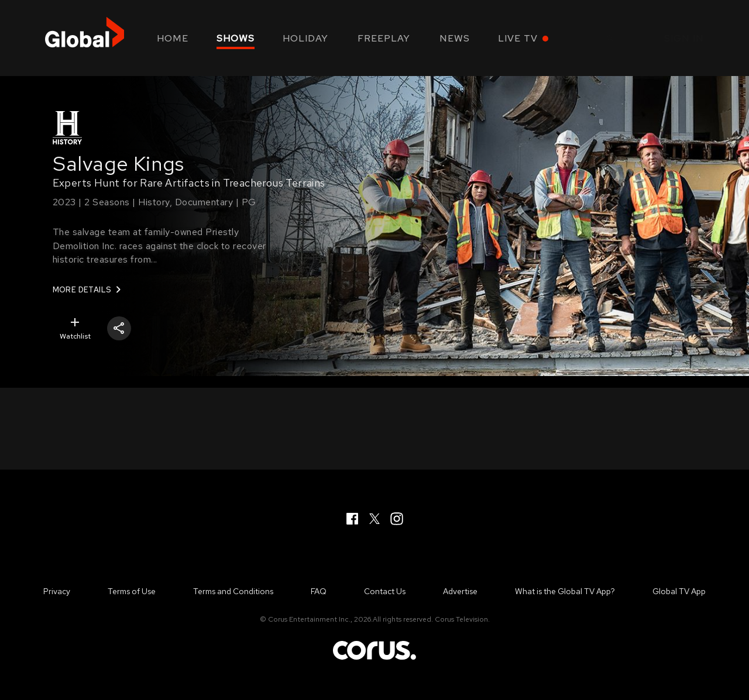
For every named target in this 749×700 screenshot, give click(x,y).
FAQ (319, 591)
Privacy (57, 591)
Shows (236, 38)
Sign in (684, 38)
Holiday (305, 38)
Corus (374, 650)
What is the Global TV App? (565, 591)
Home (173, 38)
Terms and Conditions (233, 591)
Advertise (460, 591)
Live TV (518, 38)
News (455, 38)
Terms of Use (132, 591)
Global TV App (679, 591)
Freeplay (384, 38)
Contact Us (385, 591)
